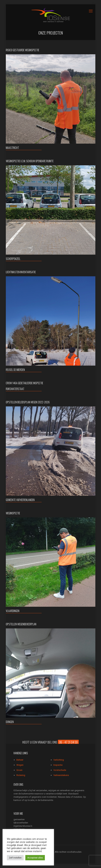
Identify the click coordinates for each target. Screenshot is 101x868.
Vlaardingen (13, 611)
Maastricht (12, 148)
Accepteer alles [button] (35, 858)
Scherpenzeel (13, 259)
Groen (19, 770)
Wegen (20, 765)
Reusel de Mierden (15, 370)
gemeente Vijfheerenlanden (20, 500)
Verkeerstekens (61, 775)
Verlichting (59, 760)
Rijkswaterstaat (15, 389)
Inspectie (58, 765)
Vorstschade (60, 770)
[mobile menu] (91, 11)
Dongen (10, 722)
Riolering (21, 775)
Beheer (20, 760)
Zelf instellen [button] (15, 858)
